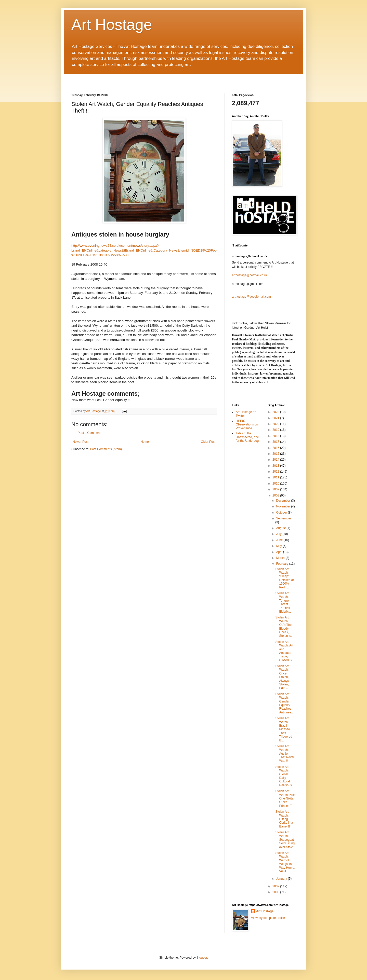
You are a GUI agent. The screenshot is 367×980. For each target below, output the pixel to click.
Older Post (208, 442)
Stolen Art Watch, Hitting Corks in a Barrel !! (284, 819)
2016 (276, 448)
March (281, 558)
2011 (276, 477)
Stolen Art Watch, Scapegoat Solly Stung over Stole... (285, 840)
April (279, 552)
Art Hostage (112, 25)
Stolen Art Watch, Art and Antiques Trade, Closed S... (285, 651)
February (283, 564)
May (279, 546)
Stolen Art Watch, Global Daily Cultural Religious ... (285, 776)
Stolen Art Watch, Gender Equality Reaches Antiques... (284, 703)
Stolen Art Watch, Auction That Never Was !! (285, 754)
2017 (276, 442)
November (284, 506)
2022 (276, 412)
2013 (276, 466)
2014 (276, 460)
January (282, 879)
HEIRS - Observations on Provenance (247, 425)
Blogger (202, 958)
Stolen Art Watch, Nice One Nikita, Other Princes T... (285, 798)
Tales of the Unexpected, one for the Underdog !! (247, 439)
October (282, 513)
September (284, 518)
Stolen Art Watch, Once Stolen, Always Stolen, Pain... (282, 677)
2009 (276, 489)
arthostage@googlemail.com (251, 297)
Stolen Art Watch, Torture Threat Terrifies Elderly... (283, 602)
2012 (276, 472)
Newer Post (81, 442)
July (279, 534)
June (280, 540)
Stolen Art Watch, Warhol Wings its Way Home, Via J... (285, 862)
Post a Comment (89, 433)
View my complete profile (268, 918)
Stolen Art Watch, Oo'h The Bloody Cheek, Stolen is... (284, 627)
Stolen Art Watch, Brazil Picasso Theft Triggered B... (284, 729)
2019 (276, 430)
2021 (276, 418)
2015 (276, 454)
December (284, 501)
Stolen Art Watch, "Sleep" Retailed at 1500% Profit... (284, 578)
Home (145, 442)
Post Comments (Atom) (106, 449)
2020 (276, 424)
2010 (276, 484)
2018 (276, 436)
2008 (276, 495)
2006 (276, 892)
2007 (276, 886)
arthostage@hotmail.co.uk (250, 275)
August (281, 528)
